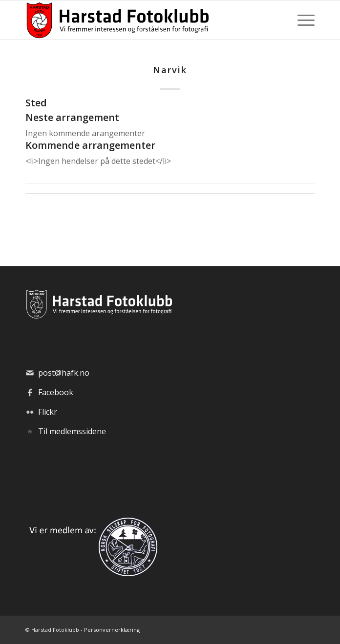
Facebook (56, 392)
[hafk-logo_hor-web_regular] (141, 20)
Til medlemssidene (72, 431)
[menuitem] (301, 20)
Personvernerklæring (112, 630)
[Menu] (301, 20)
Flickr (48, 412)
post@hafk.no (64, 373)
